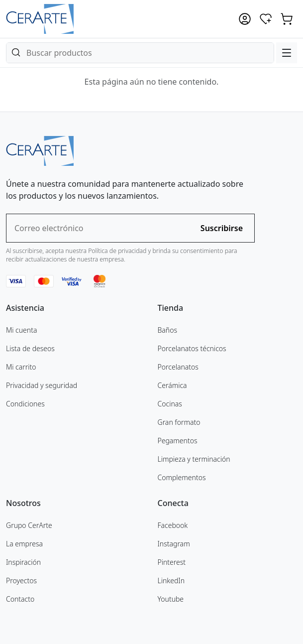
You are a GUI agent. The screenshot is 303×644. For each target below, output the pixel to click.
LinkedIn (171, 580)
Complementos (182, 477)
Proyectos (21, 580)
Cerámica (172, 385)
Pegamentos (178, 441)
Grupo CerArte (29, 525)
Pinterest (172, 562)
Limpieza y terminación (194, 459)
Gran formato (179, 422)
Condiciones (25, 404)
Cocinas (170, 404)
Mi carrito (21, 367)
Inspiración (23, 562)
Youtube (171, 599)
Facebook (173, 525)
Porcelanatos (178, 367)
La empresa (24, 544)
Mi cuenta (21, 330)
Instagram (174, 544)
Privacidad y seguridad (42, 385)
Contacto (20, 599)
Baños (167, 330)
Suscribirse (222, 228)
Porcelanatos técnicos (192, 348)
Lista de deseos (30, 348)
